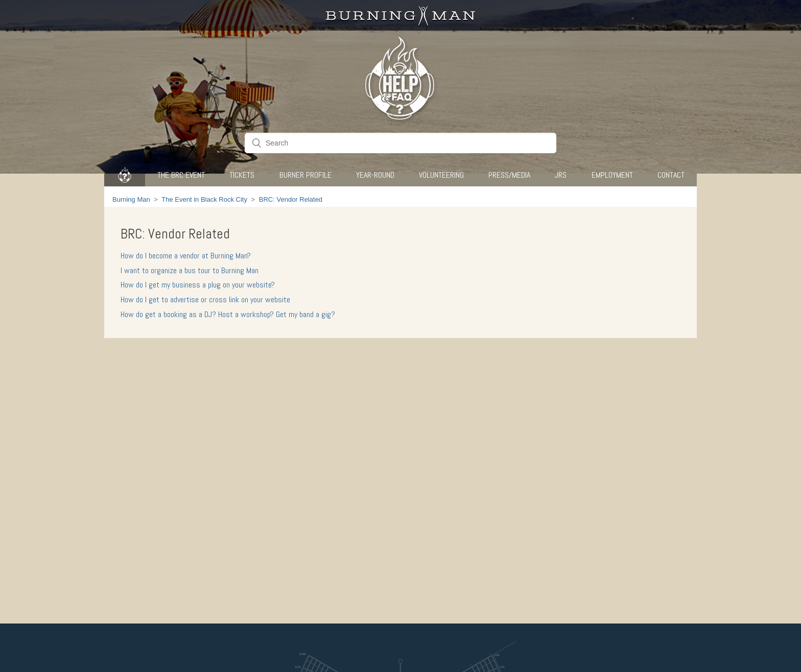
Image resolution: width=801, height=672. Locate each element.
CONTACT (671, 175)
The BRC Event (181, 175)
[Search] (400, 143)
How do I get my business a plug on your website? (198, 285)
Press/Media (509, 175)
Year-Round (375, 175)
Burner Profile (305, 175)
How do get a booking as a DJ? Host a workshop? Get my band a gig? (228, 314)
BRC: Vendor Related (291, 199)
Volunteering (441, 175)
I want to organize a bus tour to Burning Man (190, 270)
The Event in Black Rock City (204, 199)
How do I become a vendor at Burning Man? (186, 256)
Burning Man (131, 199)
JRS (561, 175)
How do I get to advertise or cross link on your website (205, 299)
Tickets (242, 175)
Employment (612, 175)
